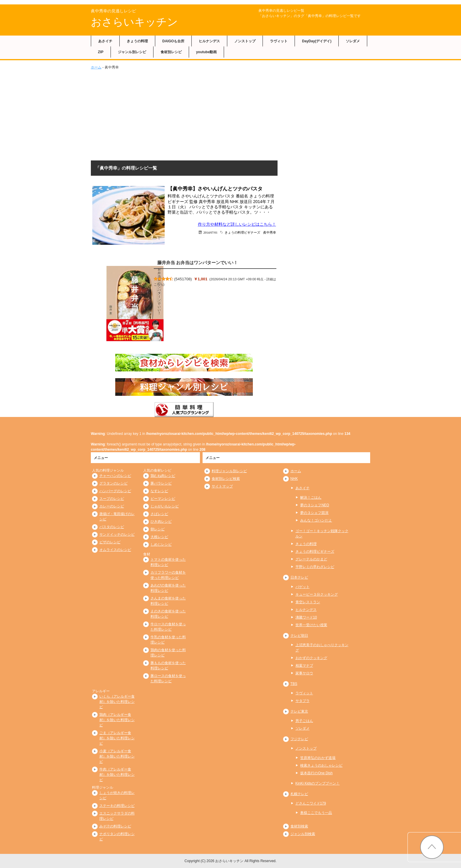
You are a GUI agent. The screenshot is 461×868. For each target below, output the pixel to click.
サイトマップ (222, 486)
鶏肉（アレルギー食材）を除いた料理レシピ (117, 720)
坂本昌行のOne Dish (316, 773)
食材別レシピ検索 (226, 479)
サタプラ (303, 701)
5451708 (183, 279)
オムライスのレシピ (115, 550)
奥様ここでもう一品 (316, 813)
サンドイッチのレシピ (117, 534)
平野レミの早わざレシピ (315, 567)
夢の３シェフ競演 (314, 513)
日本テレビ (299, 577)
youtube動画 (207, 52)
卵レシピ (158, 529)
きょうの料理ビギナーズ (242, 232)
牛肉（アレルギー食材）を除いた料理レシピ (117, 775)
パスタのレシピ (112, 527)
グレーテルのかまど (311, 559)
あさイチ (105, 41)
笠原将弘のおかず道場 (318, 758)
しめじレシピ (161, 544)
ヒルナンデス (209, 41)
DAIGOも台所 (173, 41)
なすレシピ (159, 491)
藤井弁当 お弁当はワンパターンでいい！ (198, 263)
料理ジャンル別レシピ (229, 471)
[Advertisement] (230, 114)
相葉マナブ (304, 666)
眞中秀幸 (270, 232)
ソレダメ (353, 41)
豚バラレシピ (161, 483)
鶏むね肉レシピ (163, 476)
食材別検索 (299, 826)
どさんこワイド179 (311, 803)
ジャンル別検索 (303, 834)
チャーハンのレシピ (115, 476)
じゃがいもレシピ (165, 506)
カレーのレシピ (112, 506)
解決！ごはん (311, 497)
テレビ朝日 (299, 636)
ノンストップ (245, 41)
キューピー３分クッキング (317, 594)
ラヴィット (279, 41)
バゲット (303, 587)
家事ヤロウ (304, 673)
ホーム (96, 67)
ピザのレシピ (110, 542)
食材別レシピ (171, 52)
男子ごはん (304, 721)
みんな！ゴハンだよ (316, 520)
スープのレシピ (112, 499)
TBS (294, 684)
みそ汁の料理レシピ (115, 826)
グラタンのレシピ (113, 483)
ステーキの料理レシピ (117, 806)
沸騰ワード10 (306, 617)
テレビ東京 (299, 711)
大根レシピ (159, 537)
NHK (294, 479)
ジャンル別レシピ (132, 52)
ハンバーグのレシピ (115, 491)
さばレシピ (159, 514)
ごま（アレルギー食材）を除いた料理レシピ (117, 738)
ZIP (101, 52)
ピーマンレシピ (163, 499)
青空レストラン (308, 602)
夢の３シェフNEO (315, 505)
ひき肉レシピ (161, 522)
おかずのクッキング (311, 658)
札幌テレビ (299, 794)
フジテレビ (299, 739)
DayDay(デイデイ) (317, 41)
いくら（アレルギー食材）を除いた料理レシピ (117, 702)
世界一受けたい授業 (311, 625)
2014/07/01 (211, 232)
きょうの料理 (137, 41)
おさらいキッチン (134, 22)
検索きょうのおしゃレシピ (321, 765)
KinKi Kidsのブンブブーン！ (318, 783)
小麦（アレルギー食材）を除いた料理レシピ (117, 756)
